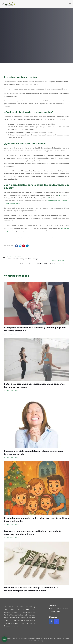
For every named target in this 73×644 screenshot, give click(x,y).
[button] (4, 639)
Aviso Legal (40, 641)
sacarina (55, 238)
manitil (47, 238)
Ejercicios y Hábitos (12, 334)
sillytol (63, 238)
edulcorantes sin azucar (33, 238)
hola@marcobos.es (56, 612)
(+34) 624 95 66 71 (62, 609)
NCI (49, 198)
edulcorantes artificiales (14, 238)
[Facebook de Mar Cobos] (51, 621)
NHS (60, 195)
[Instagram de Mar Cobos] (57, 621)
